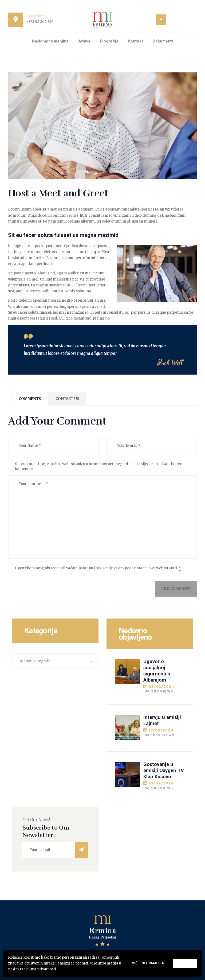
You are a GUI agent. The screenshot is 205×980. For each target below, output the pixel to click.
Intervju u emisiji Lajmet (162, 720)
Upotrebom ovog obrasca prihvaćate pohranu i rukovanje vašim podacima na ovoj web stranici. (98, 568)
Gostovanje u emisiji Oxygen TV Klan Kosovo (164, 770)
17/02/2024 (161, 731)
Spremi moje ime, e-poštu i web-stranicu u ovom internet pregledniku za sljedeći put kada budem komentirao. (99, 467)
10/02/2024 (161, 783)
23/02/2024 (161, 687)
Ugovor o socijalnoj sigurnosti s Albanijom (157, 670)
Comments (30, 399)
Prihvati (185, 963)
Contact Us (67, 399)
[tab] (30, 399)
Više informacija (148, 963)
